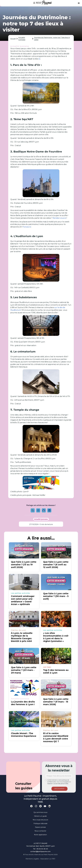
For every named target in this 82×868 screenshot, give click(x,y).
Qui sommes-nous (40, 812)
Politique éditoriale (40, 824)
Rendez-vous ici (60, 218)
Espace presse (40, 827)
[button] (79, 3)
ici (39, 59)
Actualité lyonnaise (22, 39)
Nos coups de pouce (40, 820)
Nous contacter (40, 831)
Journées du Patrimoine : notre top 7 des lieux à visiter (52, 39)
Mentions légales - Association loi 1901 (40, 859)
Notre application (40, 835)
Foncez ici (27, 227)
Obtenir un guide (40, 816)
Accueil (13, 39)
